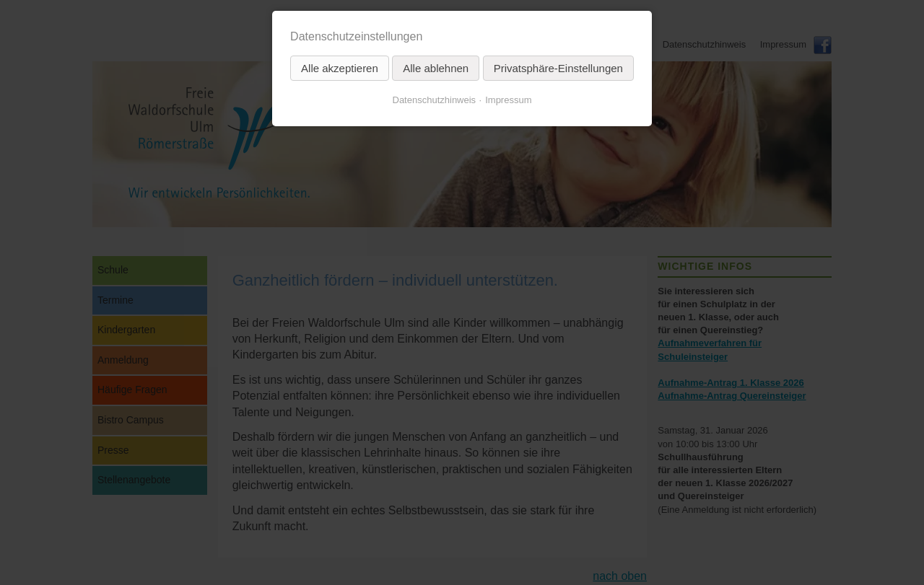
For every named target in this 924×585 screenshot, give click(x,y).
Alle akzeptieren (340, 68)
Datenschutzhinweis (435, 100)
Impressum (508, 100)
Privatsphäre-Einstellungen (558, 68)
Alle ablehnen (436, 68)
